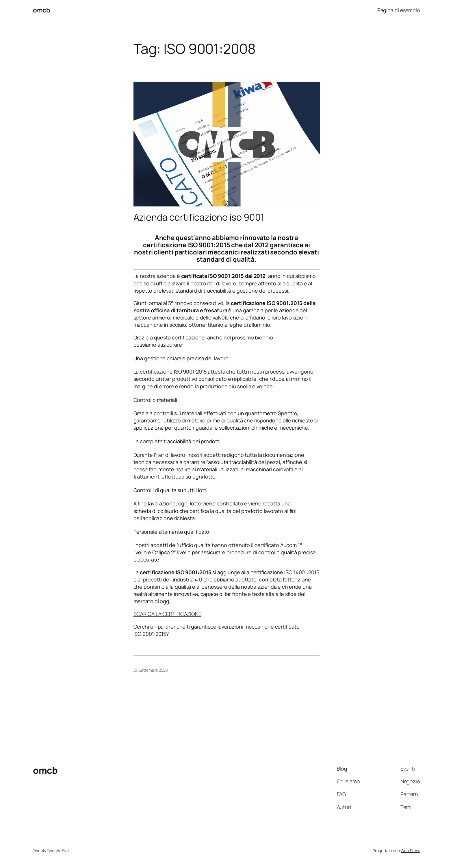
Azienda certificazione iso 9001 (199, 217)
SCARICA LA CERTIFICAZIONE (168, 614)
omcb (41, 10)
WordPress (410, 851)
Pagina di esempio (399, 10)
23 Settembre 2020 (151, 670)
